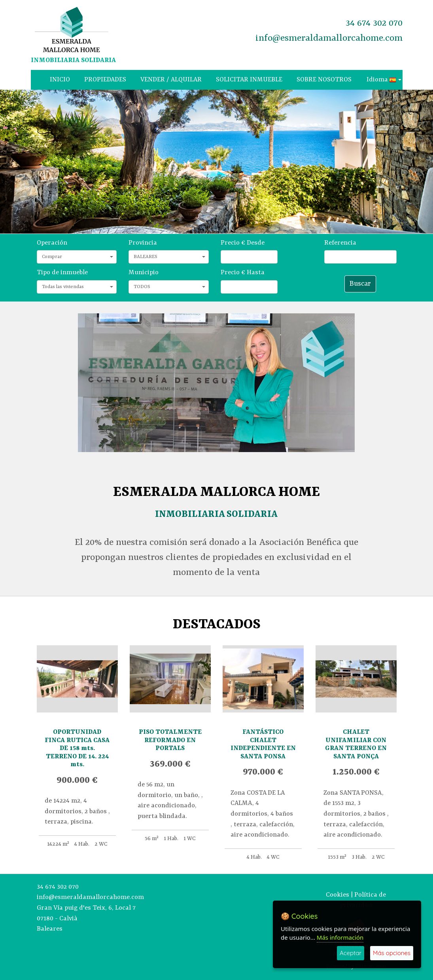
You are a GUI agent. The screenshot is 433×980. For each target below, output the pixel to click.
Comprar (78, 257)
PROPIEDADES (105, 80)
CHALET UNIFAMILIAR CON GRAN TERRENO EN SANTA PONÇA (356, 744)
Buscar (360, 284)
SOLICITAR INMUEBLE (249, 80)
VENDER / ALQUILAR (171, 80)
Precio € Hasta (243, 272)
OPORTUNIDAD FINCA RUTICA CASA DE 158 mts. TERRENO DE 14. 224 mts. (77, 748)
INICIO (60, 80)
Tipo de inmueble (62, 272)
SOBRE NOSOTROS (324, 80)
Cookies (338, 895)
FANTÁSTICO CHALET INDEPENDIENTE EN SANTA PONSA (263, 744)
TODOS (169, 287)
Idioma (384, 80)
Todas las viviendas (78, 287)
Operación (52, 243)
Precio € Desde (243, 243)
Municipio (144, 272)
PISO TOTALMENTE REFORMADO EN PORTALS (170, 740)
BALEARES (169, 257)
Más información (340, 937)
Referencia (340, 243)
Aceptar (351, 953)
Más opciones (392, 953)
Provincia (143, 243)
